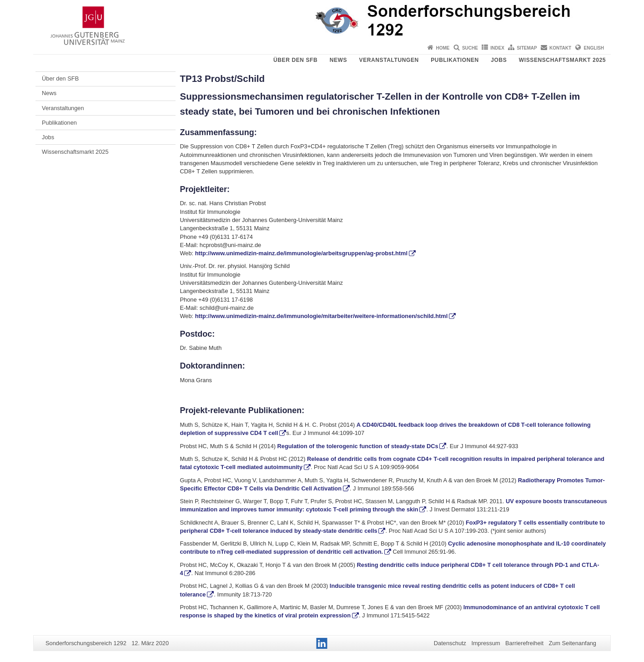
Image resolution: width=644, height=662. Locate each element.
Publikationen (455, 60)
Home (443, 48)
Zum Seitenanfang (572, 643)
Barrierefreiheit (524, 643)
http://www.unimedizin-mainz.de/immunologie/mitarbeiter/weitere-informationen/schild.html (322, 316)
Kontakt (560, 48)
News (338, 60)
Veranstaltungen (389, 60)
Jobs (499, 60)
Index (497, 48)
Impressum (486, 643)
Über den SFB (295, 60)
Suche (470, 48)
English (594, 48)
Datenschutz (450, 643)
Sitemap (527, 48)
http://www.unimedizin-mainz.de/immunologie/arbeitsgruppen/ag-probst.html (300, 253)
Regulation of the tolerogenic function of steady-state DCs (358, 446)
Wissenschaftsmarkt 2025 (562, 60)
